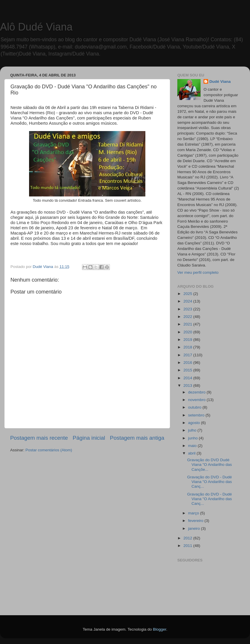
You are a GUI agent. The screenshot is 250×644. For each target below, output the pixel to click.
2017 (188, 355)
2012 (188, 538)
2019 (188, 340)
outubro (195, 407)
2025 (188, 294)
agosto (194, 423)
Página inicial (89, 438)
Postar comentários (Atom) (49, 450)
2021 (188, 324)
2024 (188, 301)
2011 (188, 546)
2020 (188, 332)
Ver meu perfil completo (198, 272)
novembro (197, 400)
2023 (188, 309)
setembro (197, 415)
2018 (188, 347)
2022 (188, 317)
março (194, 513)
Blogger (160, 629)
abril (192, 453)
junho (193, 438)
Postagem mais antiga (137, 438)
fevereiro (196, 521)
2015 (188, 370)
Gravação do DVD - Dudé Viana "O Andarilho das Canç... (210, 482)
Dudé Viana (220, 82)
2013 (188, 385)
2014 (188, 378)
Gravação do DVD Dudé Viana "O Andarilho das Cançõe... (210, 465)
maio (193, 446)
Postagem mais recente (39, 438)
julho (193, 430)
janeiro (194, 528)
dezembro (197, 392)
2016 (188, 363)
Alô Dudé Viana (36, 27)
